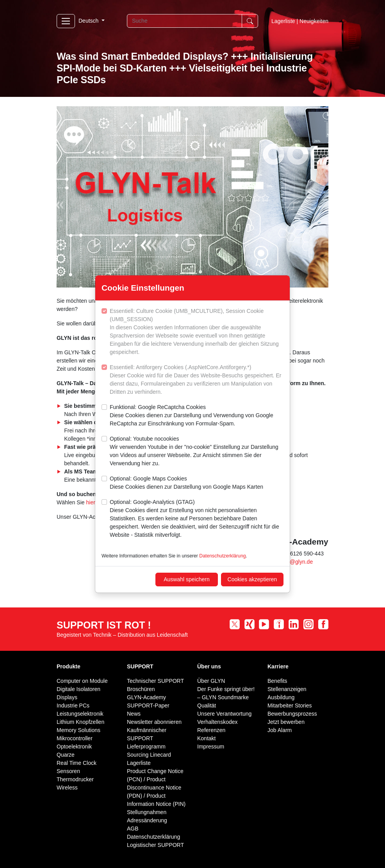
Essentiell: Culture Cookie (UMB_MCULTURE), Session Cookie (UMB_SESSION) (197, 332)
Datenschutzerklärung (222, 556)
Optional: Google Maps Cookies (186, 483)
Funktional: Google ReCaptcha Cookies (197, 416)
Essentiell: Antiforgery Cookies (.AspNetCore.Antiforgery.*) (197, 380)
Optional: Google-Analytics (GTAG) (197, 519)
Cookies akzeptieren (252, 579)
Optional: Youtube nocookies (197, 452)
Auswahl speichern (187, 579)
